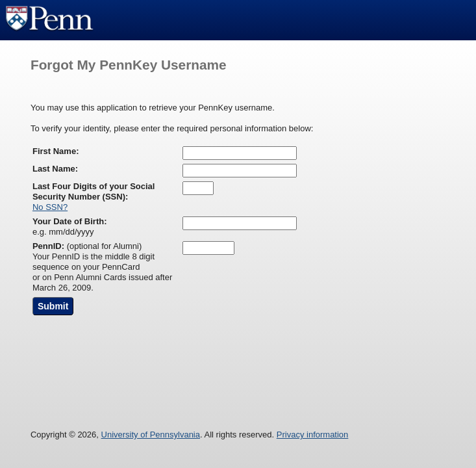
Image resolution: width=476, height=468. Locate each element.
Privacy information (313, 435)
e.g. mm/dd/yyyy (70, 227)
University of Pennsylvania (151, 435)
